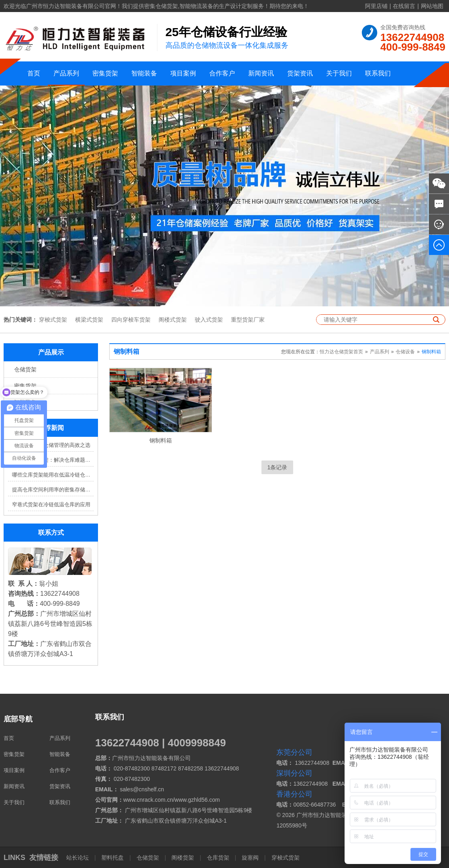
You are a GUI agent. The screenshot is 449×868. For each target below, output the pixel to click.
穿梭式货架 (53, 320)
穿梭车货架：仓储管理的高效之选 (51, 445)
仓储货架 (25, 369)
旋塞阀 (250, 858)
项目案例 (183, 73)
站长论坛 (78, 858)
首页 (34, 73)
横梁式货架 (89, 320)
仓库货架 (218, 858)
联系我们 (378, 73)
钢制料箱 (431, 352)
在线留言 (404, 6)
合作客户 (222, 73)
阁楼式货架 (173, 320)
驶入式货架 (209, 320)
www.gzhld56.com (197, 800)
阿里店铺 (376, 6)
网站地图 (432, 6)
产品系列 (66, 73)
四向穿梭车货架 (131, 320)
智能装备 (144, 73)
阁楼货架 (183, 858)
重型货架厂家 (248, 320)
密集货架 (105, 73)
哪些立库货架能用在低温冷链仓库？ (53, 475)
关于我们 (339, 73)
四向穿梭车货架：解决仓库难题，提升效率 (53, 460)
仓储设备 (405, 352)
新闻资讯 (261, 73)
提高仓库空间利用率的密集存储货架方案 (53, 490)
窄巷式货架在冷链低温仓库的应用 (51, 504)
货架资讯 (300, 73)
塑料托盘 (113, 858)
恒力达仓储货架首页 (341, 352)
